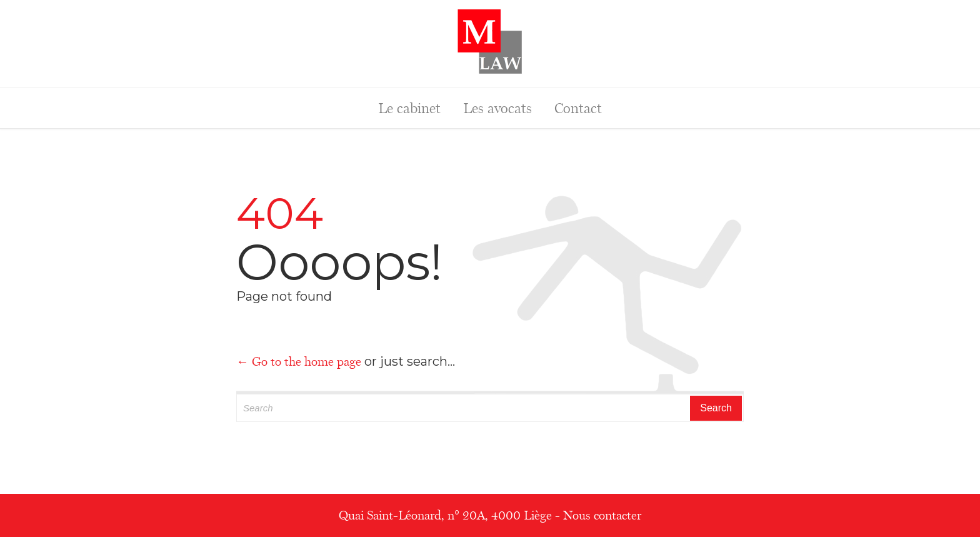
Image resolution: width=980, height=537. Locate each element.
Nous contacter (602, 515)
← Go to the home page (299, 361)
